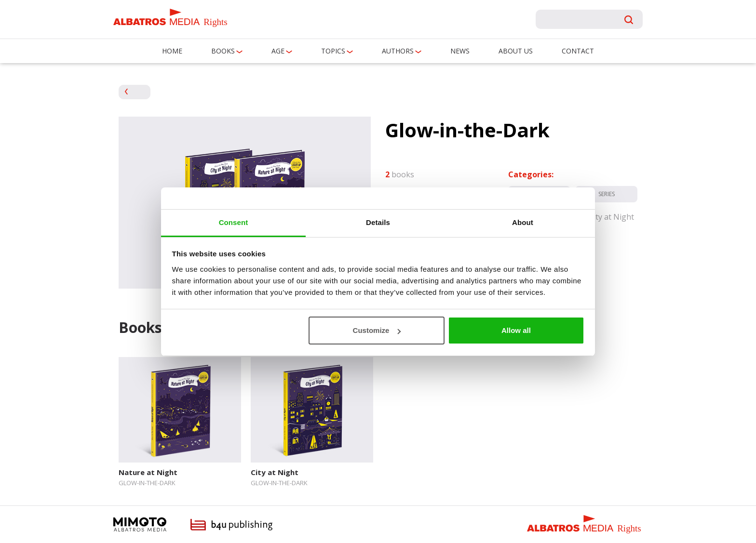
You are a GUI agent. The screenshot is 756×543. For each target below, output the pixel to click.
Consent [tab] (234, 222)
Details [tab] (378, 222)
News (460, 51)
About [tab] (523, 222)
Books (223, 51)
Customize (377, 330)
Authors (398, 51)
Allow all (516, 330)
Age (278, 51)
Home (172, 51)
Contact (578, 51)
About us (516, 51)
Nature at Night (148, 472)
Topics (333, 51)
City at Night (275, 472)
